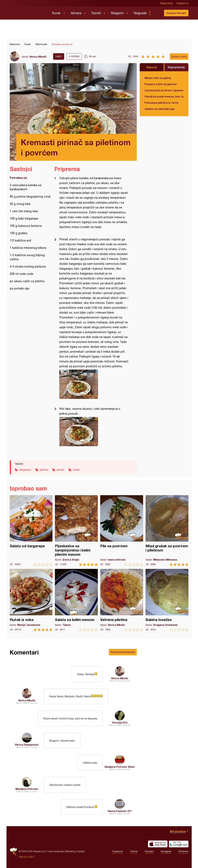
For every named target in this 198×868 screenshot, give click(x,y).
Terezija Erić (120, 722)
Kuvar (56, 13)
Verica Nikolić (38, 57)
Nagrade (140, 13)
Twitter (134, 851)
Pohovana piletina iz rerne (161, 103)
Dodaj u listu (179, 56)
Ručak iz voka (31, 600)
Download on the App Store (158, 844)
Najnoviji (152, 67)
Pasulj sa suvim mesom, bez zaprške (164, 96)
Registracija (167, 3)
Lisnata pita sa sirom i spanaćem (164, 90)
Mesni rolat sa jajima (158, 78)
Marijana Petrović (27, 789)
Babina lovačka (167, 600)
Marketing (70, 851)
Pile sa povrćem (122, 531)
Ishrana (76, 13)
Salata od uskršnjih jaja (160, 109)
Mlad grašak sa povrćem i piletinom (167, 531)
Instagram (166, 851)
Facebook (117, 851)
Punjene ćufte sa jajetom (161, 84)
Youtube (149, 851)
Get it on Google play (179, 844)
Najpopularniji (176, 67)
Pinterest (183, 851)
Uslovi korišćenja (55, 851)
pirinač (60, 470)
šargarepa (25, 470)
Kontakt (81, 851)
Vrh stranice (178, 831)
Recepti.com (28, 12)
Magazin (117, 13)
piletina (44, 470)
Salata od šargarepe (31, 531)
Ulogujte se (182, 3)
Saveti (96, 13)
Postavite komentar (123, 652)
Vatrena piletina (122, 600)
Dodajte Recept (176, 13)
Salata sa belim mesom (76, 600)
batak (76, 470)
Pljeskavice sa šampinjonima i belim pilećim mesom (76, 531)
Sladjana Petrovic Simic (120, 767)
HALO (31, 857)
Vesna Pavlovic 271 (120, 811)
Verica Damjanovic (27, 745)
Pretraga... (156, 13)
